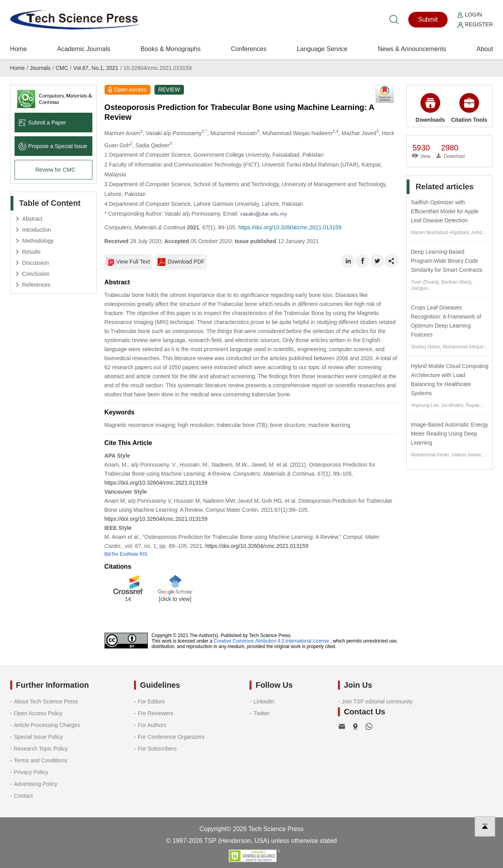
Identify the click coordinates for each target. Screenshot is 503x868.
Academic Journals (84, 49)
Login (470, 15)
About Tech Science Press (46, 701)
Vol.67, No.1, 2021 (96, 68)
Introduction (37, 230)
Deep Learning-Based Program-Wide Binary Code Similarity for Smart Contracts (446, 261)
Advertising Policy (36, 784)
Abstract (32, 219)
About (485, 49)
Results (32, 252)
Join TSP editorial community (377, 701)
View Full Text (128, 262)
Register (475, 24)
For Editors (151, 701)
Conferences (249, 49)
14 (128, 599)
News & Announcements (412, 49)
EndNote (129, 554)
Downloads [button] (430, 108)
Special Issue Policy (38, 737)
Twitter (262, 713)
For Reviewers (156, 713)
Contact (23, 796)
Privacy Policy (31, 772)
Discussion (36, 263)
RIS (143, 554)
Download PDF (181, 262)
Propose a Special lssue (53, 146)
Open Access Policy (38, 713)
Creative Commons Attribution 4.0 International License (272, 641)
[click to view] (175, 599)
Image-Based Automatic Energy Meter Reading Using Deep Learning (449, 434)
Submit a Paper (42, 123)
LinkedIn (264, 701)
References (37, 285)
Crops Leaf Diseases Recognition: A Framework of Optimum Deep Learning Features (446, 321)
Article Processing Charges (47, 725)
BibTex (112, 554)
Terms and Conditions (40, 760)
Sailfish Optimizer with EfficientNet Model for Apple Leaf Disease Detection (445, 211)
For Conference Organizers (171, 737)
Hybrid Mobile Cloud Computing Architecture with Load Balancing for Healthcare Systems (450, 380)
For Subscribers (157, 749)
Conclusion (36, 274)
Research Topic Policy (41, 749)
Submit (428, 19)
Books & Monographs (170, 49)
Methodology (38, 241)
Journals (40, 68)
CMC (62, 68)
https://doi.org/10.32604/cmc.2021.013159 (290, 227)
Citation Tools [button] (469, 108)
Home (19, 49)
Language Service (322, 49)
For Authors (152, 725)
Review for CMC (55, 170)
